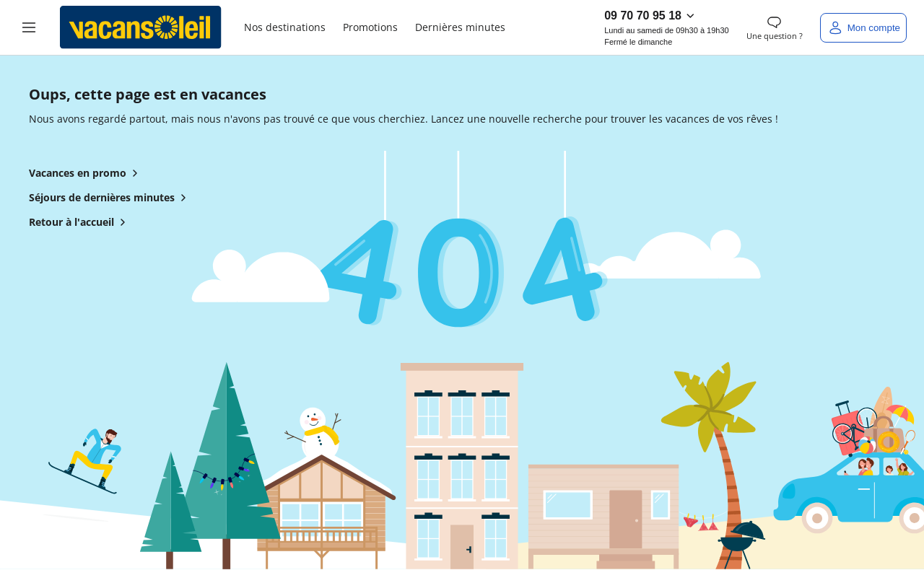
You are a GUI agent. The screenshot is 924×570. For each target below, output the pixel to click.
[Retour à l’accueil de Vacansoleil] (141, 27)
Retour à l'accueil (80, 222)
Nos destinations (285, 27)
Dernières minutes (460, 27)
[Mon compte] (863, 28)
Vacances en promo (86, 173)
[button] (29, 27)
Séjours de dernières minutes (110, 198)
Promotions (370, 27)
